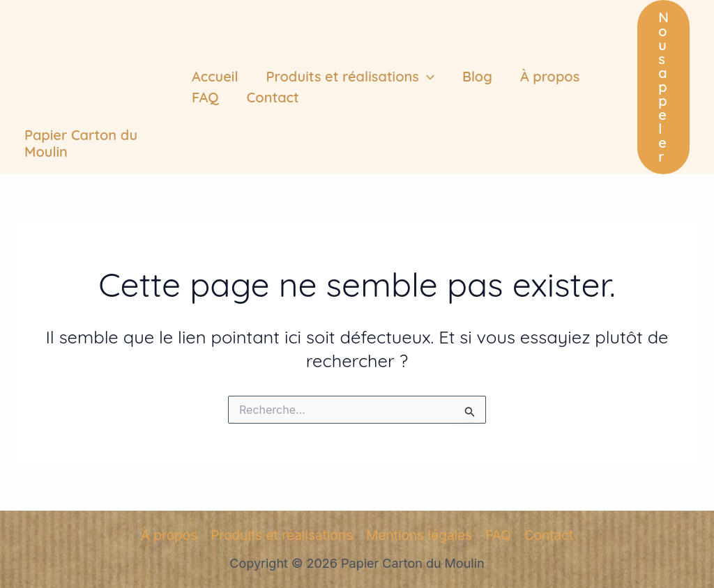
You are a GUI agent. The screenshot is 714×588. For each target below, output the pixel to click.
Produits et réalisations (350, 77)
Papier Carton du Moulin (81, 143)
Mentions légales (419, 535)
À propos (550, 76)
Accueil (215, 76)
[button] (663, 87)
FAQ (205, 97)
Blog (477, 76)
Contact (273, 97)
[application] (427, 77)
